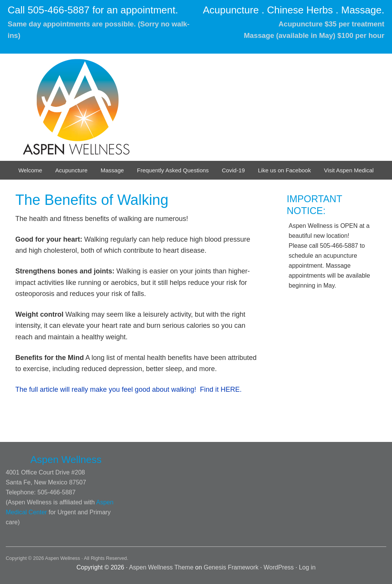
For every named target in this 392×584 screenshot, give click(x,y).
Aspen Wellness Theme (161, 567)
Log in (307, 567)
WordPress (279, 567)
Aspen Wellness (82, 107)
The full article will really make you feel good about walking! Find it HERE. (128, 389)
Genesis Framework (231, 567)
